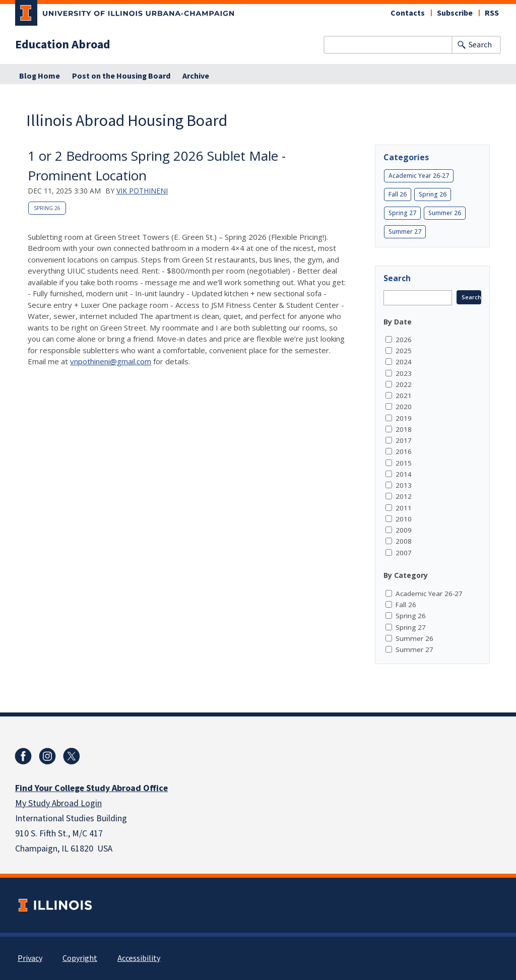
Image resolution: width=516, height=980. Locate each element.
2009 (404, 530)
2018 (404, 429)
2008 (404, 541)
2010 (404, 519)
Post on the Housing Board (121, 76)
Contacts (408, 13)
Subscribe (455, 13)
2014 (404, 474)
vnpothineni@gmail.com (111, 361)
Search (480, 45)
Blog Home (40, 76)
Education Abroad (63, 45)
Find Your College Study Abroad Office (91, 788)
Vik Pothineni (142, 191)
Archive (196, 76)
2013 (404, 485)
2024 (404, 362)
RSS (492, 13)
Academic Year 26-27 (419, 176)
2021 (404, 396)
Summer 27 (405, 232)
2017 (404, 440)
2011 (404, 508)
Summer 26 (445, 213)
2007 (404, 553)
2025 (404, 351)
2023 (404, 373)
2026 (404, 340)
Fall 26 (398, 194)
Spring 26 (47, 208)
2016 (404, 451)
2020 (404, 407)
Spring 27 (402, 213)
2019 (404, 418)
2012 (404, 496)
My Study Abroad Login (58, 803)
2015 (404, 463)
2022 (404, 384)
